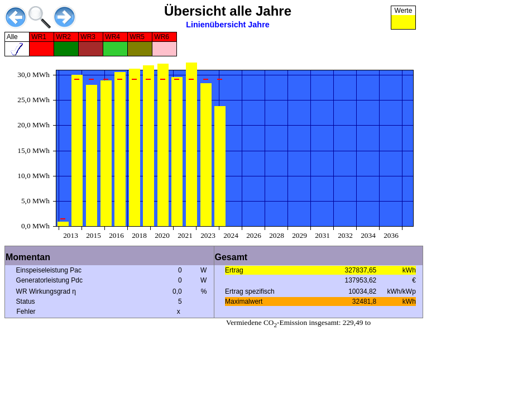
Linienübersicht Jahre (228, 25)
